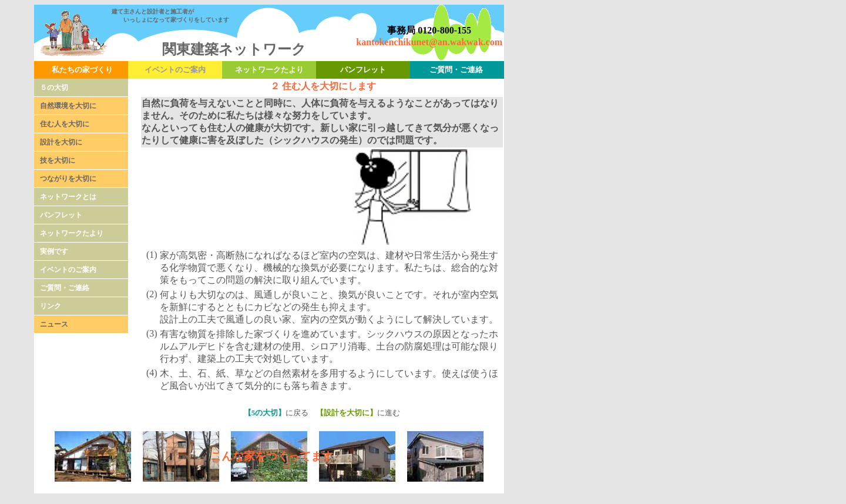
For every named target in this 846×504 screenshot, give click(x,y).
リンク (51, 306)
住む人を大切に (65, 124)
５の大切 (54, 88)
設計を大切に (61, 142)
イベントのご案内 (68, 270)
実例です (54, 251)
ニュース (54, 324)
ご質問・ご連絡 (65, 288)
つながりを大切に (68, 179)
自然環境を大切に (68, 106)
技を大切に (58, 160)
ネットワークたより (72, 233)
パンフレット (61, 215)
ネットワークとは (68, 197)
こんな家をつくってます (272, 456)
